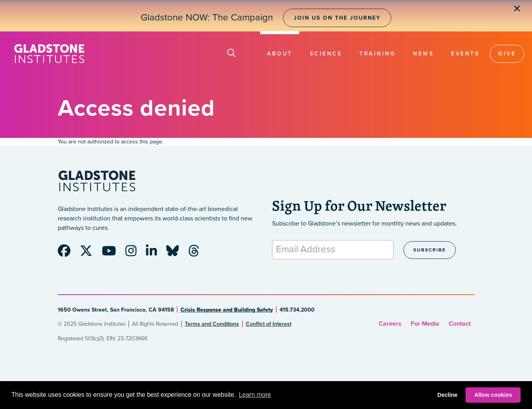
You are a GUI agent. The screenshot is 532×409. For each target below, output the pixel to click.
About (280, 54)
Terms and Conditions (212, 324)
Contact (460, 324)
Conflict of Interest (269, 324)
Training (377, 54)
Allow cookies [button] (493, 395)
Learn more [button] (255, 395)
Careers (390, 324)
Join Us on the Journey (337, 18)
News (423, 54)
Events (465, 54)
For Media (425, 324)
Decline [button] (447, 395)
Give (507, 54)
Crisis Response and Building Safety (227, 310)
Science (326, 54)
